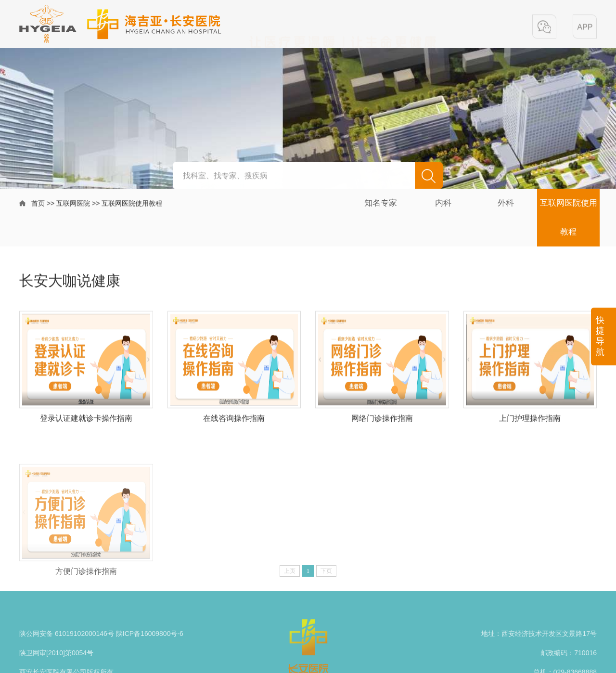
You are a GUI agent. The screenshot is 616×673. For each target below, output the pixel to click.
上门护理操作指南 (530, 422)
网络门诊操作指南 (382, 422)
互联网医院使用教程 (132, 204)
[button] (544, 27)
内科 (443, 203)
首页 (38, 204)
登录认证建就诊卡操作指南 (86, 422)
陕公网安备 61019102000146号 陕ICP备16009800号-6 (101, 648)
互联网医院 (73, 204)
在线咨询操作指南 (234, 422)
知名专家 (381, 203)
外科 (506, 203)
